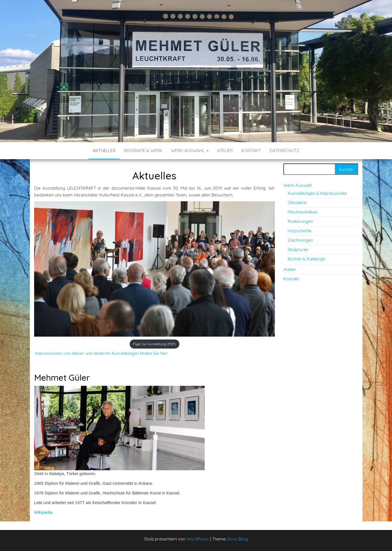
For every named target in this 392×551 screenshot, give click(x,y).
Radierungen (300, 221)
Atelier (225, 151)
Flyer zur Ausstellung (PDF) (154, 344)
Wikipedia (43, 512)
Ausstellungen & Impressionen (317, 193)
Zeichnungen (300, 240)
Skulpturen (298, 249)
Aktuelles (104, 151)
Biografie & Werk (143, 151)
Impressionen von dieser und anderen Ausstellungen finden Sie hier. (101, 353)
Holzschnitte (300, 231)
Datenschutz (284, 151)
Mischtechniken (303, 212)
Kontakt (251, 151)
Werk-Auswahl (190, 151)
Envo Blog (238, 539)
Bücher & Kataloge (306, 259)
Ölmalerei (297, 203)
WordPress (198, 539)
